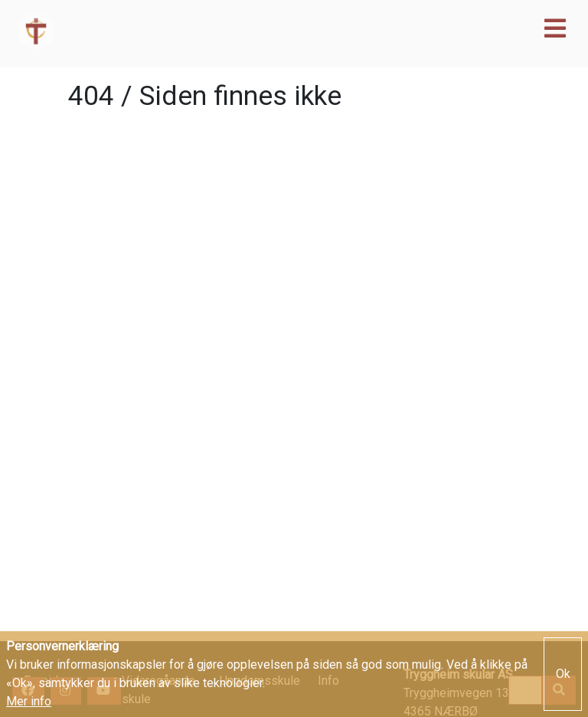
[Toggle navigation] (555, 29)
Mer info (29, 703)
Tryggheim (216, 31)
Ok (563, 674)
